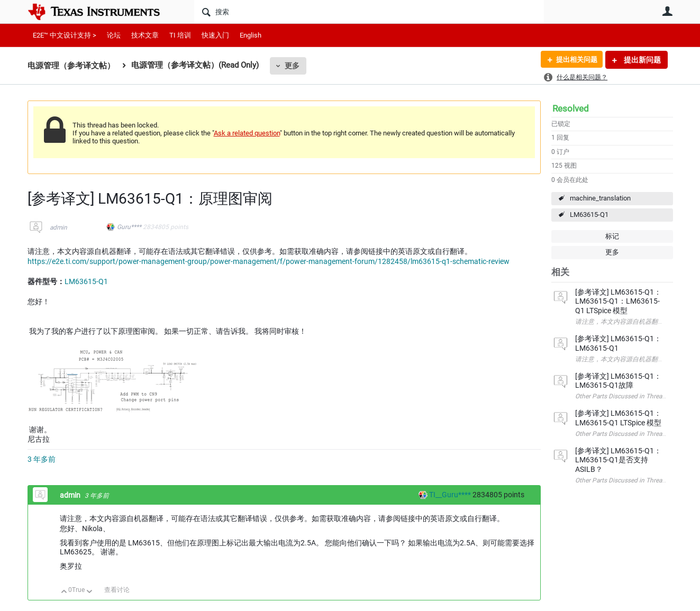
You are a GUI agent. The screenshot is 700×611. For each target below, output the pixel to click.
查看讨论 (117, 590)
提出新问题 (642, 60)
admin (58, 227)
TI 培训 (180, 35)
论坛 (114, 35)
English (251, 35)
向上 (64, 592)
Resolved (571, 108)
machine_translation (600, 198)
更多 (292, 66)
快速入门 (215, 35)
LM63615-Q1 (589, 215)
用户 (668, 11)
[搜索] (369, 12)
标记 (612, 236)
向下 (89, 592)
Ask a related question (247, 133)
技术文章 (145, 35)
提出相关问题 (574, 60)
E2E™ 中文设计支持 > (65, 35)
